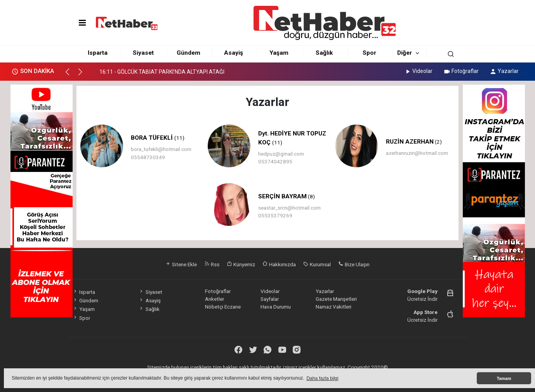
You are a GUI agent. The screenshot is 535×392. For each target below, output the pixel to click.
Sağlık (324, 53)
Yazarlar (504, 71)
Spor (369, 53)
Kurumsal (317, 264)
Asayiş (234, 53)
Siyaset (143, 53)
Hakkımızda (279, 264)
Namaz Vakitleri (334, 307)
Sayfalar (270, 299)
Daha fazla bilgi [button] (322, 378)
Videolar (418, 71)
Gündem (188, 53)
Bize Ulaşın (354, 264)
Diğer (405, 53)
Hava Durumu (276, 307)
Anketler (215, 299)
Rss (212, 264)
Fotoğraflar (461, 71)
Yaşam (279, 53)
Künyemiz (241, 264)
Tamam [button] (504, 378)
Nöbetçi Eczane (223, 307)
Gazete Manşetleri (336, 299)
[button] (71, 75)
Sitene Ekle (181, 264)
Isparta (98, 53)
